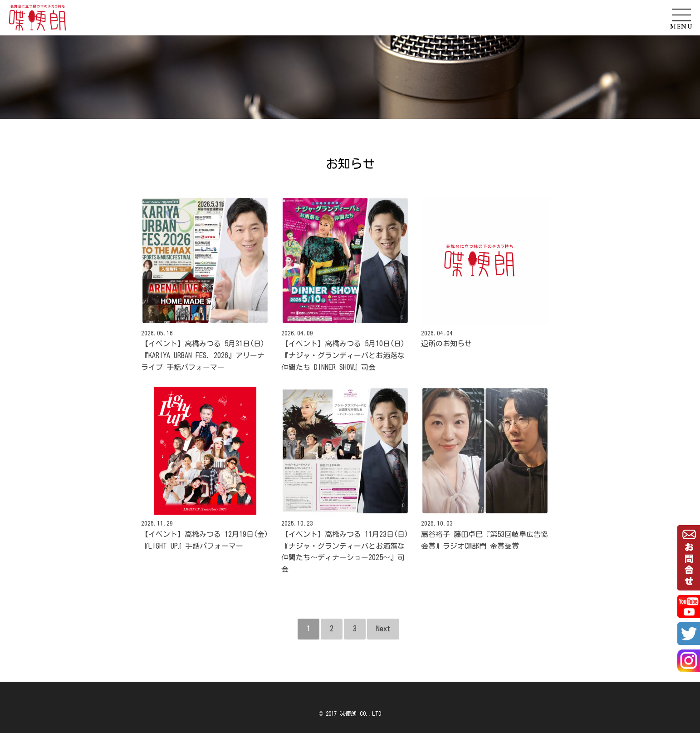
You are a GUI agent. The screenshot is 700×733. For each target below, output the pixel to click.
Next (383, 629)
